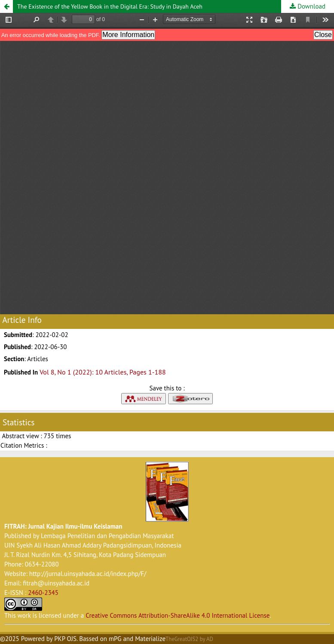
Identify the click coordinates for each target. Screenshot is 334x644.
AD (210, 639)
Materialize (150, 639)
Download (311, 6)
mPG (115, 639)
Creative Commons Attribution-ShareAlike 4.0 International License (178, 615)
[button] (6, 6)
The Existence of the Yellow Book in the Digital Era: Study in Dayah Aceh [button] (110, 6)
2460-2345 (43, 593)
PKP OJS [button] (65, 639)
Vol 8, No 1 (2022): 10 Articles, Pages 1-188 (103, 372)
